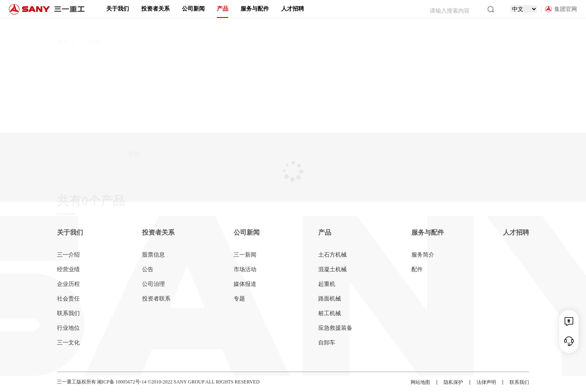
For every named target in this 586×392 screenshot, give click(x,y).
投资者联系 (156, 299)
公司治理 (153, 284)
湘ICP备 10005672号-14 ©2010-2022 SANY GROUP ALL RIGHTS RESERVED (178, 382)
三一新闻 (245, 255)
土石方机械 (332, 255)
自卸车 (327, 343)
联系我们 (68, 313)
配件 (417, 269)
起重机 (327, 284)
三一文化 (68, 343)
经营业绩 (68, 269)
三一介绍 (68, 255)
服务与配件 (255, 9)
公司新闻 (193, 9)
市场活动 (245, 269)
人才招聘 (293, 9)
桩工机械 (330, 313)
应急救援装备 (335, 328)
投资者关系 (155, 9)
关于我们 (118, 9)
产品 (223, 9)
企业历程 (68, 284)
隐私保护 (453, 382)
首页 (63, 26)
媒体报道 (245, 284)
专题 (239, 299)
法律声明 (486, 382)
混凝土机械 (332, 269)
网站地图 (420, 382)
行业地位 (68, 328)
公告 (148, 269)
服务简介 (423, 255)
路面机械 (330, 299)
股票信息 (153, 255)
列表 (94, 26)
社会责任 (68, 299)
